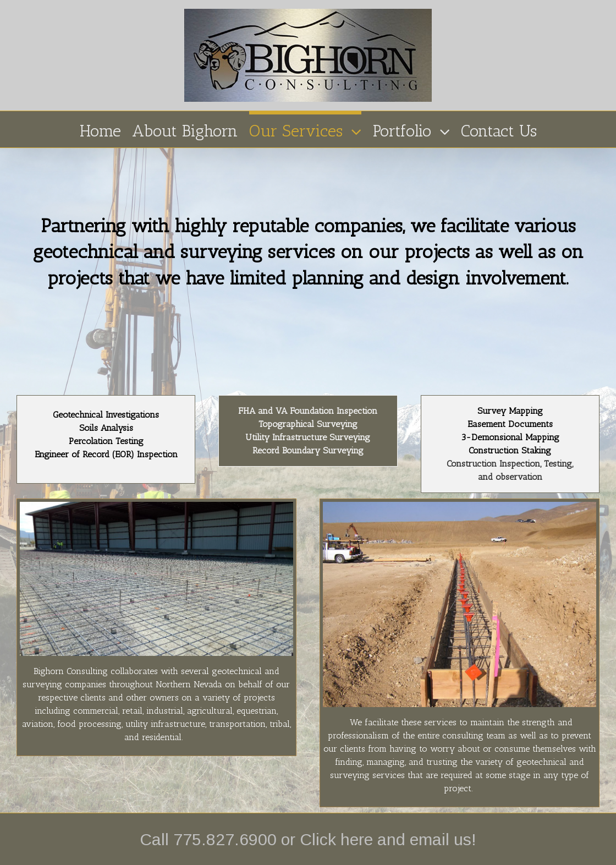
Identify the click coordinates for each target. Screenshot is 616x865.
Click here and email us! (388, 839)
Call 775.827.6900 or (220, 839)
